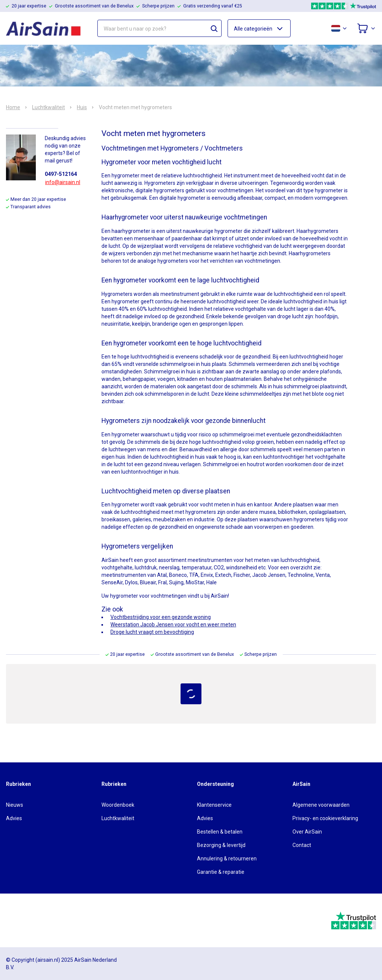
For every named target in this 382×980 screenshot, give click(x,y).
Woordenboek (118, 805)
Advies (14, 818)
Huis (82, 107)
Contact (302, 845)
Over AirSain (307, 832)
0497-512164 (61, 174)
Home (13, 107)
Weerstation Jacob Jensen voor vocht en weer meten (173, 625)
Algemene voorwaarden (321, 805)
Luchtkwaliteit (48, 107)
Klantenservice (214, 805)
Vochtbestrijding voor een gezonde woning (161, 617)
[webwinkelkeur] (27, 920)
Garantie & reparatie (221, 872)
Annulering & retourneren (227, 859)
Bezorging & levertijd (221, 845)
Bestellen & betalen (220, 832)
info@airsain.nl (63, 182)
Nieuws (15, 805)
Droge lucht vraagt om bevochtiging (152, 632)
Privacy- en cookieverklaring (325, 818)
